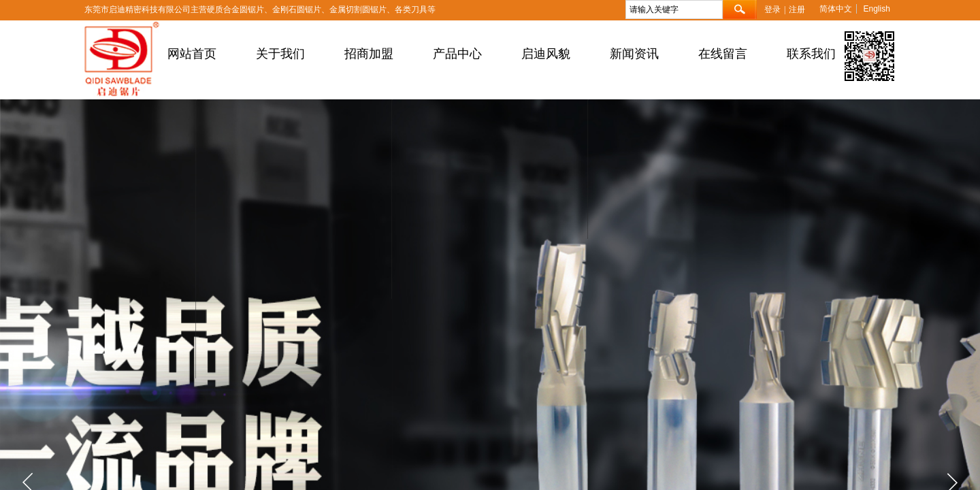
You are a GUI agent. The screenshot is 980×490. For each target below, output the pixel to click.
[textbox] (674, 10)
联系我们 (811, 54)
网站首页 (192, 54)
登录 (772, 10)
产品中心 (457, 54)
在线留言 (723, 54)
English (876, 9)
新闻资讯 (634, 54)
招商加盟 (369, 54)
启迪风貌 (546, 54)
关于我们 (280, 54)
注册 (797, 10)
